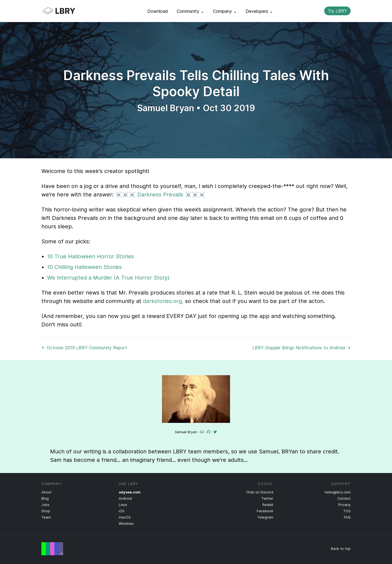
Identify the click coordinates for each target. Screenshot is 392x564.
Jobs (45, 505)
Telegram (265, 517)
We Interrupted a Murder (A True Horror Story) (108, 278)
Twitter (267, 498)
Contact (344, 498)
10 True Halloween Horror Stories (91, 256)
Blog (45, 498)
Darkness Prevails (160, 195)
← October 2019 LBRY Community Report (84, 348)
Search (316, 11)
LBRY (70, 11)
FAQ (347, 517)
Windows (126, 524)
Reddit (268, 505)
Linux (123, 505)
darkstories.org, (163, 301)
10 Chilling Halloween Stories (84, 267)
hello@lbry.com (338, 492)
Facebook (265, 511)
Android (125, 498)
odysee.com (130, 492)
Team (46, 517)
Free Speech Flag (52, 549)
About (46, 492)
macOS (125, 517)
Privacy (344, 505)
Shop (46, 511)
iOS (122, 511)
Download (158, 11)
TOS (347, 511)
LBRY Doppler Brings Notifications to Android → (301, 348)
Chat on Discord (260, 492)
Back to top (341, 549)
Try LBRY (337, 11)
